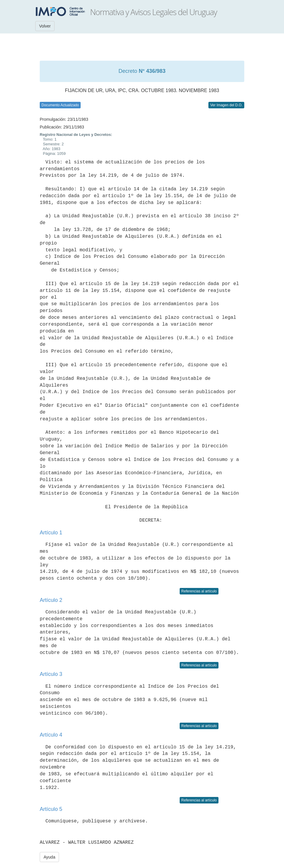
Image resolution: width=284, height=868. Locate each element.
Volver (45, 26)
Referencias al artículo (199, 591)
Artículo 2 (51, 600)
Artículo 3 (51, 674)
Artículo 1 (51, 533)
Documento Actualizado (60, 105)
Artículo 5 (51, 809)
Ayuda (49, 857)
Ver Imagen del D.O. (226, 105)
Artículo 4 (51, 735)
